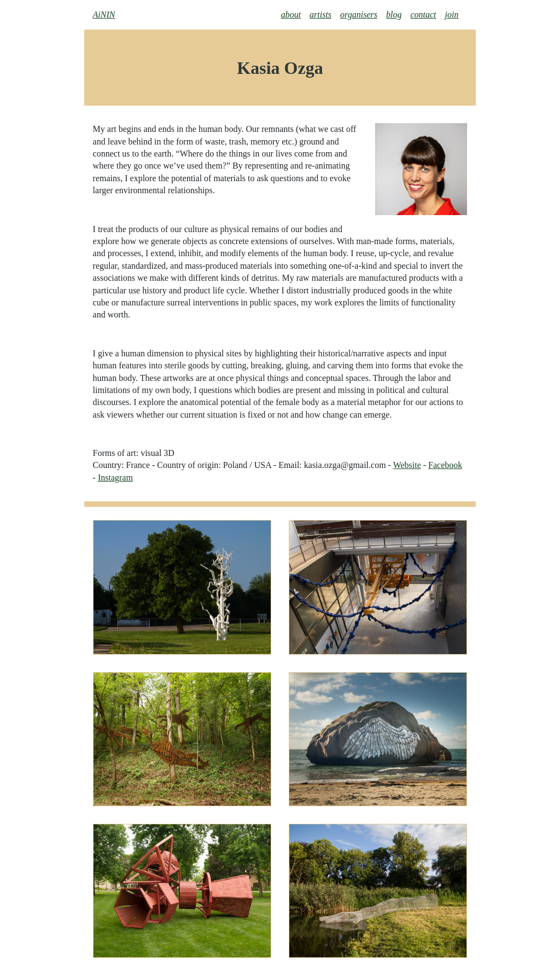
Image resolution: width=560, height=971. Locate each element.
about (291, 15)
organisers (359, 15)
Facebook (445, 465)
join (452, 15)
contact (423, 15)
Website (407, 465)
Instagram (115, 478)
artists (320, 15)
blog (394, 15)
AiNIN (104, 15)
